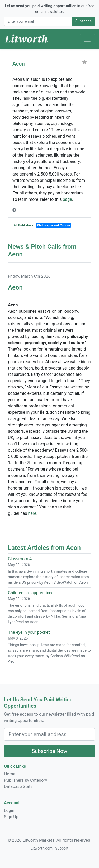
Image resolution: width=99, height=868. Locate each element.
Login (9, 810)
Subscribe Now (49, 751)
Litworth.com (42, 848)
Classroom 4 (20, 559)
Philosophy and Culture (53, 225)
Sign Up (11, 817)
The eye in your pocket (29, 632)
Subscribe (83, 21)
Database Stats (18, 787)
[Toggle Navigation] (87, 39)
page (67, 199)
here (32, 513)
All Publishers (24, 225)
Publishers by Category (25, 780)
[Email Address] (38, 21)
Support (62, 848)
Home (10, 774)
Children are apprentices (31, 593)
